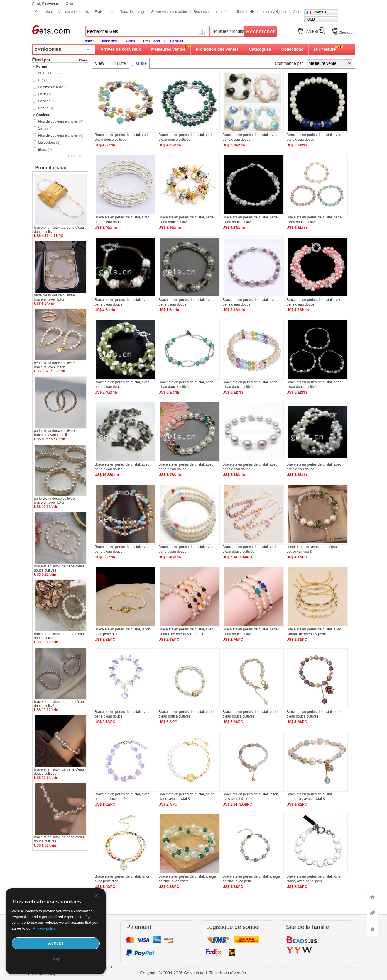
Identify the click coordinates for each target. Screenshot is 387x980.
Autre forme (51, 73)
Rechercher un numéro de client (219, 12)
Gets (51, 30)
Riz (43, 80)
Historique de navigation (269, 12)
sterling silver (173, 41)
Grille (141, 63)
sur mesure (325, 49)
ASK (373, 913)
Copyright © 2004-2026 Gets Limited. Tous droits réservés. (193, 973)
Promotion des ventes (217, 49)
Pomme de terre (53, 87)
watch (130, 41)
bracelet (91, 41)
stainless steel (149, 41)
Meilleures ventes (168, 49)
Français (320, 12)
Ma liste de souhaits (73, 12)
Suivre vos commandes (169, 12)
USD (311, 19)
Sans (45, 128)
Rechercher (261, 32)
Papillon (47, 101)
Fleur (45, 94)
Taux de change (133, 12)
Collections (292, 49)
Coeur (46, 108)
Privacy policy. (45, 928)
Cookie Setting (44, 974)
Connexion (44, 12)
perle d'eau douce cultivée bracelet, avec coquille (54, 433)
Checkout (346, 33)
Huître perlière (111, 41)
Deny (56, 959)
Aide (297, 12)
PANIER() (315, 32)
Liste (121, 63)
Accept (56, 943)
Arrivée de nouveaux (121, 49)
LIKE (373, 897)
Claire (83, 60)
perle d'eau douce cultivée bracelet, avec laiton (54, 297)
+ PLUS (75, 156)
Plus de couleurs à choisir (61, 121)
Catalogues (260, 49)
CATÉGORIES (48, 50)
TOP (373, 928)
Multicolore (49, 143)
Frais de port (105, 12)
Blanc (45, 150)
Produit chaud (51, 168)
